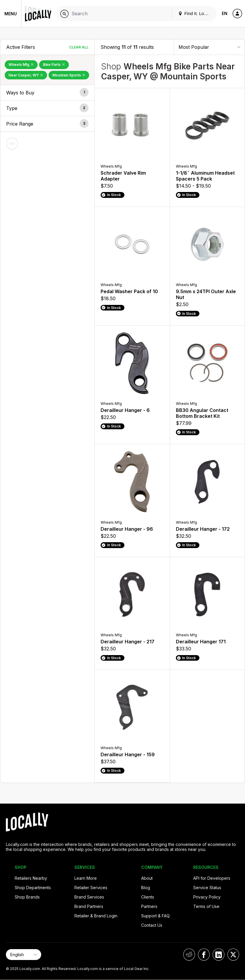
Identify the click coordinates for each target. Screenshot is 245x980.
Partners (149, 906)
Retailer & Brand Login (96, 916)
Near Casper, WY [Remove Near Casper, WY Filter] (26, 75)
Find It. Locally (196, 13)
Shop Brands (27, 897)
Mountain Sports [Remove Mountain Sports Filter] (69, 75)
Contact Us (152, 925)
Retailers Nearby (31, 878)
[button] (47, 93)
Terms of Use (206, 906)
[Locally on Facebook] (204, 955)
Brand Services (89, 897)
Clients (148, 897)
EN (225, 13)
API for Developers (212, 878)
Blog (146, 888)
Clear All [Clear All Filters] (79, 47)
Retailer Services (91, 888)
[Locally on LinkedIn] (219, 955)
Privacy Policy (207, 897)
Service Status (207, 888)
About (147, 878)
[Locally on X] (233, 955)
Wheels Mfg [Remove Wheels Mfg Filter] (21, 65)
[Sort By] (209, 47)
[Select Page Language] (24, 955)
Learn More (86, 878)
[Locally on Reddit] (189, 955)
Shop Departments (33, 888)
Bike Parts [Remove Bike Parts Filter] (54, 65)
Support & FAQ (155, 916)
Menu (11, 14)
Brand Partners (89, 906)
